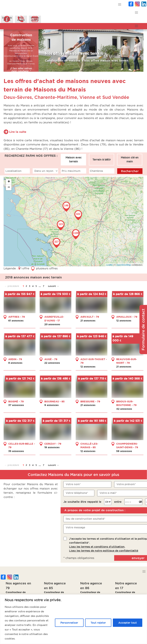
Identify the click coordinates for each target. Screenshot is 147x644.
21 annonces (88, 320)
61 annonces (16, 320)
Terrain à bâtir (102, 160)
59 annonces (124, 451)
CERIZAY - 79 (53, 444)
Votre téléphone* (77, 493)
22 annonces (52, 363)
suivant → (53, 286)
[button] (120, 5)
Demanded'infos (7, 19)
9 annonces (52, 405)
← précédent (12, 286)
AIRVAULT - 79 (90, 317)
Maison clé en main (130, 159)
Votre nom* (73, 484)
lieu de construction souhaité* (85, 519)
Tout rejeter (98, 623)
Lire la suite (18, 132)
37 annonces (16, 405)
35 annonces (16, 451)
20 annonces (52, 324)
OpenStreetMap (124, 265)
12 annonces (124, 320)
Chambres (96, 171)
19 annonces (52, 447)
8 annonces (15, 363)
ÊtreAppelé (21, 19)
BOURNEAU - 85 (54, 401)
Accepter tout (128, 623)
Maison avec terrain (73, 159)
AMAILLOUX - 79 (127, 317)
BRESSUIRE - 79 (90, 401)
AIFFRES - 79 (17, 317)
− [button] (9, 188)
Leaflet (109, 265)
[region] (73, 619)
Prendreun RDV (35, 19)
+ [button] (9, 182)
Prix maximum (71, 171)
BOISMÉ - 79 (16, 401)
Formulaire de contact (143, 330)
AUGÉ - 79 (51, 359)
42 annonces (124, 409)
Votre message (75, 527)
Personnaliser (69, 623)
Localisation (13, 171)
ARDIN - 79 (15, 359)
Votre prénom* (126, 484)
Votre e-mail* (108, 493)
